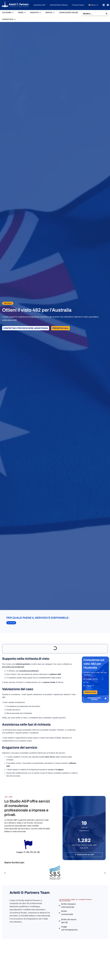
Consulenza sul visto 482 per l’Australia (94, 664)
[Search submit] (107, 14)
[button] (93, 5)
